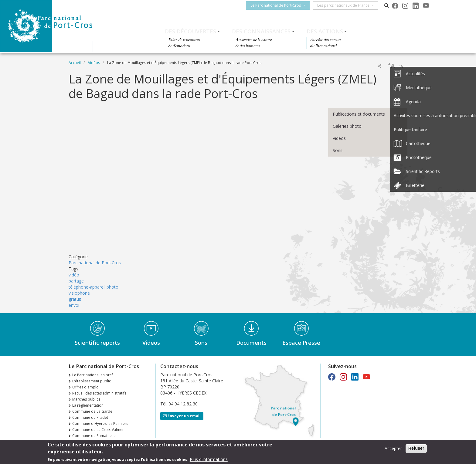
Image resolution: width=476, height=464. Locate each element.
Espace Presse (301, 343)
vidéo (74, 275)
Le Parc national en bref (93, 375)
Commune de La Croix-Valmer (98, 430)
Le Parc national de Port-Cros (278, 5)
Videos (339, 138)
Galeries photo (347, 126)
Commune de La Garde (92, 411)
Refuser (416, 448)
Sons (338, 150)
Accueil (75, 63)
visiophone (79, 293)
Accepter (393, 448)
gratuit (75, 299)
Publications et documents (359, 114)
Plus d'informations (209, 459)
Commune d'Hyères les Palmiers (100, 423)
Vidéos (94, 63)
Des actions (325, 31)
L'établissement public (92, 381)
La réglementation (88, 405)
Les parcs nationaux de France (346, 5)
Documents (251, 343)
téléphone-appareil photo (93, 287)
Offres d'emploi (86, 387)
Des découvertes (190, 31)
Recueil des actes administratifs (99, 393)
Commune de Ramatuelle (94, 436)
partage (76, 281)
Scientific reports (97, 343)
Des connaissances (261, 31)
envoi (74, 305)
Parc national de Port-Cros (95, 263)
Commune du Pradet (90, 417)
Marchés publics (86, 399)
